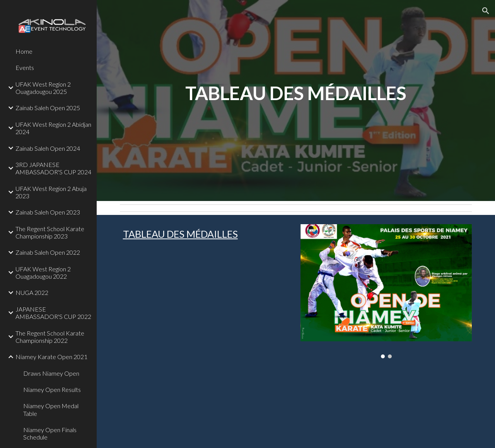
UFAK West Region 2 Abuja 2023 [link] (51, 192)
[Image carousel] (386, 291)
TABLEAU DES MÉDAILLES (180, 234)
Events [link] (25, 67)
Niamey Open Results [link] (52, 389)
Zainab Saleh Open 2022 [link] (48, 252)
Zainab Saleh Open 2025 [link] (48, 108)
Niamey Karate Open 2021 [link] (51, 357)
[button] (486, 11)
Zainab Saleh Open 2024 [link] (48, 148)
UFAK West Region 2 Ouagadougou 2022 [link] (43, 273)
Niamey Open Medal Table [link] (51, 409)
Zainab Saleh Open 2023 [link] (48, 212)
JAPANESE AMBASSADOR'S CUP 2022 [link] (53, 313)
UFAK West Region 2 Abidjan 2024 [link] (53, 128)
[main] (296, 100)
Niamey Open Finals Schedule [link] (50, 433)
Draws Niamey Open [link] (51, 373)
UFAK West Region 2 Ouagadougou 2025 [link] (43, 88)
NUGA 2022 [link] (32, 292)
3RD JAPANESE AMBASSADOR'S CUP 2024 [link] (53, 168)
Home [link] (24, 51)
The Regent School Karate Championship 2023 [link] (50, 232)
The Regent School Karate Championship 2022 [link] (50, 337)
